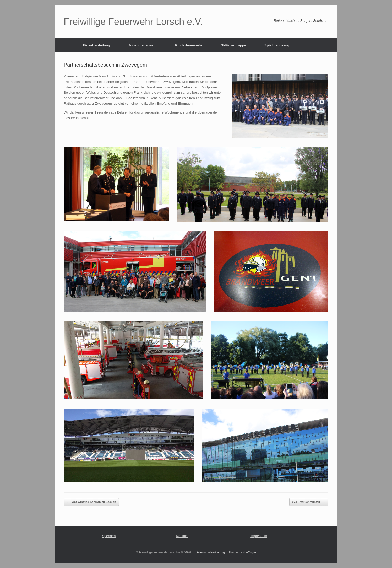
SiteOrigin (249, 552)
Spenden (109, 536)
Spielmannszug (277, 45)
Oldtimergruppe (233, 45)
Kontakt (182, 536)
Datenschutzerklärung (210, 552)
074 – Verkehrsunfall (309, 502)
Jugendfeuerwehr (143, 45)
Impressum (259, 536)
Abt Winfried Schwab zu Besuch (91, 502)
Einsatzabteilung (97, 45)
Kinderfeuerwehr (189, 45)
